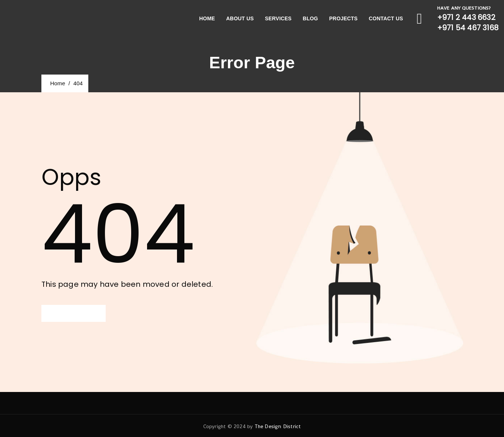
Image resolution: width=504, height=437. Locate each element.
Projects (343, 18)
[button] (74, 313)
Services (278, 18)
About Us (240, 18)
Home (207, 18)
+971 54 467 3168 (468, 28)
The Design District (278, 426)
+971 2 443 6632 (466, 17)
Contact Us (386, 18)
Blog (310, 18)
